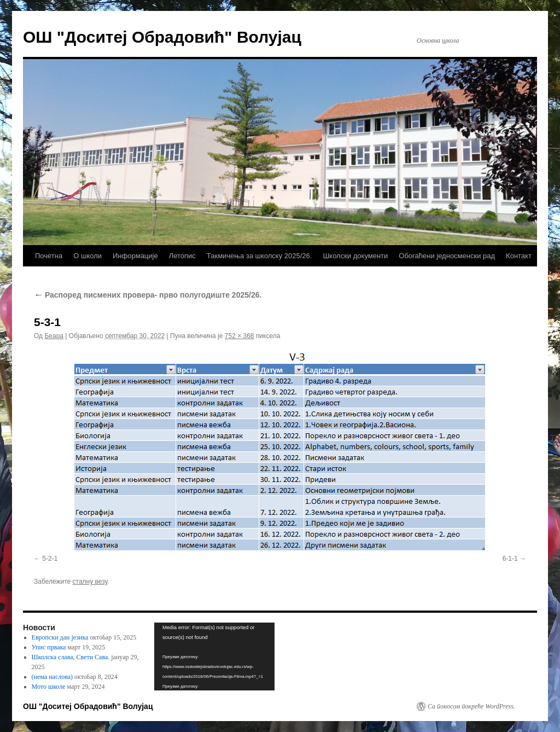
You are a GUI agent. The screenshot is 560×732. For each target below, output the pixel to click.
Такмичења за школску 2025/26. (259, 256)
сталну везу (90, 582)
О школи (87, 256)
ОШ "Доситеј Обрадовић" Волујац (162, 37)
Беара (54, 336)
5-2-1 (50, 559)
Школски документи (355, 256)
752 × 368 (240, 336)
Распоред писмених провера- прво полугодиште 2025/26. (148, 295)
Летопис (182, 256)
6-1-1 (510, 559)
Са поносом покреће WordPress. (471, 706)
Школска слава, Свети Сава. (71, 657)
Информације (135, 256)
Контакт (519, 256)
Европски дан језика (60, 637)
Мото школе (49, 687)
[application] (214, 657)
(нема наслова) (52, 677)
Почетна (49, 256)
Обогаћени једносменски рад (447, 256)
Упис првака (49, 647)
